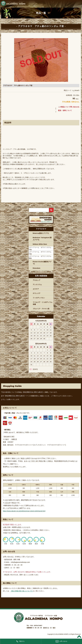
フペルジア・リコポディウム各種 (43, 303)
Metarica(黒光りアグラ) (41, 233)
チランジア (37, 293)
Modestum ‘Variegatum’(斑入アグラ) (42, 239)
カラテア (36, 289)
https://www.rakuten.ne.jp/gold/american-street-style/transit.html (24, 511)
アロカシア (37, 280)
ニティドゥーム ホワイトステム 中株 (41, 249)
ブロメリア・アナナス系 (41, 309)
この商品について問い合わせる (67, 107)
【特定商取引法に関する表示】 (33, 392)
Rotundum (37, 268)
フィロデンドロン (39, 298)
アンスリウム (37, 285)
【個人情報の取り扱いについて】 (22, 591)
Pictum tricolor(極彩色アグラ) (42, 263)
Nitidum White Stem (40, 244)
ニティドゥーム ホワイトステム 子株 (41, 253)
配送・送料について (63, 111)
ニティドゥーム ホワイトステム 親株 (41, 257)
